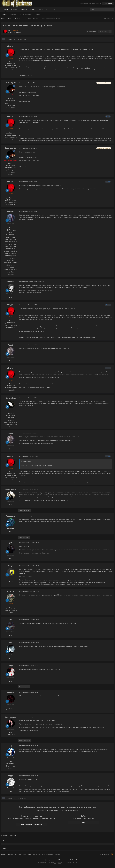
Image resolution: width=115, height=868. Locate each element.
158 (11, 681)
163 (11, 505)
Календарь (13, 14)
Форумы (4, 14)
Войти (83, 823)
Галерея (40, 10)
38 (11, 361)
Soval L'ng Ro (10, 83)
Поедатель (10, 516)
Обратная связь (63, 860)
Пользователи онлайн (26, 14)
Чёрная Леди (10, 398)
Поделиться (91, 31)
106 (11, 708)
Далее (10, 39)
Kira (10, 620)
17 (11, 532)
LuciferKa (10, 211)
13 (11, 559)
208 (11, 581)
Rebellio (10, 692)
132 (11, 733)
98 (11, 62)
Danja (10, 666)
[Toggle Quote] (22, 461)
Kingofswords (10, 717)
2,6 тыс (11, 98)
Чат (54, 10)
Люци (10, 566)
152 (11, 297)
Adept (10, 345)
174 (11, 227)
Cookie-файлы (74, 860)
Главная (5, 10)
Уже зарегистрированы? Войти (90, 4)
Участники (14, 10)
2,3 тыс (11, 414)
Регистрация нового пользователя (32, 824)
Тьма (20, 32)
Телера (10, 746)
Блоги (48, 10)
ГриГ (10, 543)
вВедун (10, 46)
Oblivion (10, 282)
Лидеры (38, 14)
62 (11, 658)
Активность (24, 10)
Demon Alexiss (10, 489)
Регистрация (108, 4)
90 (11, 607)
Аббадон (10, 591)
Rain (10, 643)
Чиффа (10, 776)
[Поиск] (96, 10)
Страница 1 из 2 (23, 39)
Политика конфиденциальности (46, 860)
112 (11, 635)
